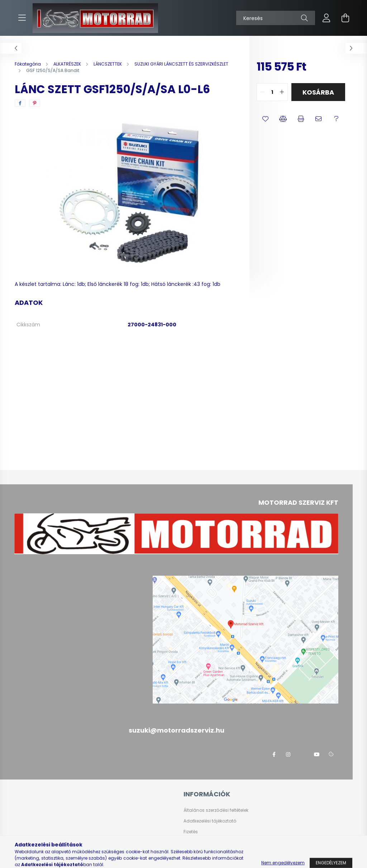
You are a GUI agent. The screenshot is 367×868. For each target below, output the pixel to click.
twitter (302, 754)
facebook (274, 754)
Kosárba (318, 92)
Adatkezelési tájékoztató (210, 821)
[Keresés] (276, 18)
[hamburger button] (22, 18)
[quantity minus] (262, 92)
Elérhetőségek (198, 853)
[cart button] (345, 18)
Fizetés (191, 832)
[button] (265, 119)
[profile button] (327, 18)
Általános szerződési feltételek (216, 810)
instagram (288, 754)
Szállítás (193, 843)
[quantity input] (272, 92)
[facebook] (20, 103)
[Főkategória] (28, 64)
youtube (317, 754)
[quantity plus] (282, 92)
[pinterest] (35, 103)
